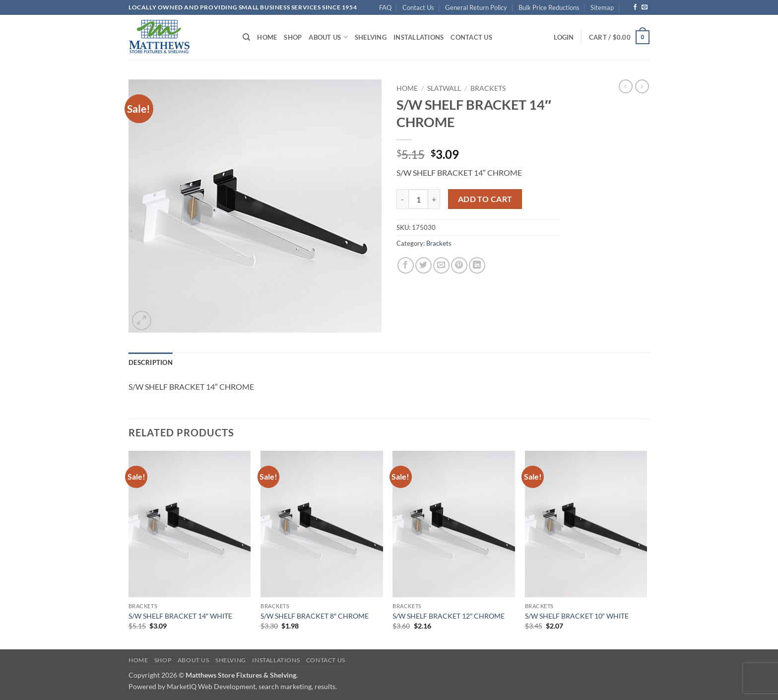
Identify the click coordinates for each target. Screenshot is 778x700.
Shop (293, 37)
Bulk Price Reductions (549, 7)
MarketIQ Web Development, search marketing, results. (252, 686)
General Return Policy (476, 7)
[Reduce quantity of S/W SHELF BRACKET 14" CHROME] (402, 199)
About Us (328, 37)
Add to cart (485, 199)
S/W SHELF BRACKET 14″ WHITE (180, 616)
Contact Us (418, 7)
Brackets (488, 88)
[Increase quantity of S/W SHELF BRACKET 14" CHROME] (434, 199)
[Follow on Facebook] (635, 7)
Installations (419, 37)
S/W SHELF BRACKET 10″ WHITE (577, 616)
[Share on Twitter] (423, 265)
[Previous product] (642, 86)
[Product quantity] (418, 199)
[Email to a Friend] (441, 265)
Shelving (371, 37)
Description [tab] (151, 362)
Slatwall (444, 88)
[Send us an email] (645, 7)
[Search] (246, 37)
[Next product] (626, 86)
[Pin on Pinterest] (459, 265)
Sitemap (602, 7)
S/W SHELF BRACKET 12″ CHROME (449, 616)
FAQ (385, 7)
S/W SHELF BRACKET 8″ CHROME (315, 616)
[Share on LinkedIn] (477, 265)
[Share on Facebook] (406, 265)
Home (267, 37)
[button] (564, 37)
